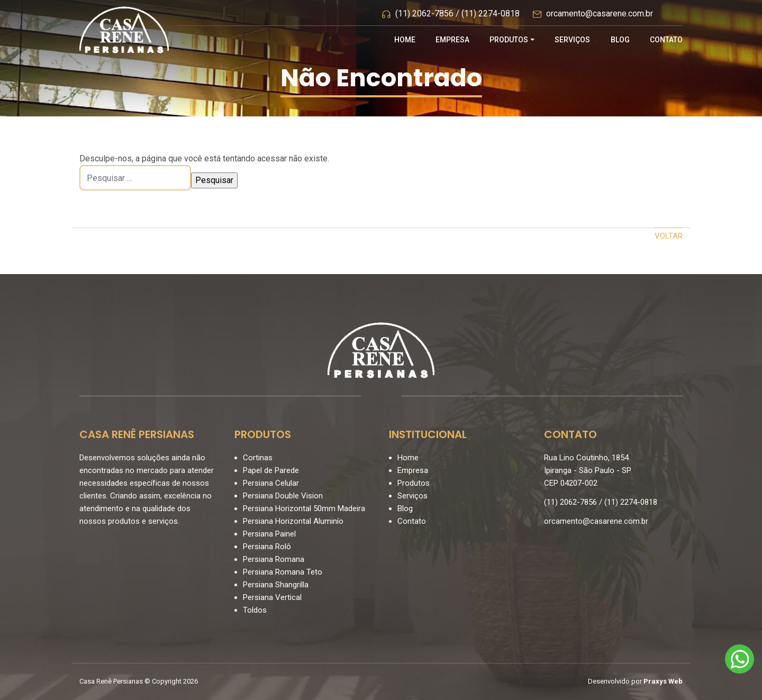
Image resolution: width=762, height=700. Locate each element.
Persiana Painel (269, 534)
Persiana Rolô (267, 547)
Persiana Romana (274, 559)
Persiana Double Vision (283, 496)
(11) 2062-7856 (424, 13)
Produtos (509, 40)
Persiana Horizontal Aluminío (293, 521)
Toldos (255, 610)
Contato (666, 40)
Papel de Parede (271, 470)
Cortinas (258, 458)
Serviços (572, 40)
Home (405, 40)
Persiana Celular (271, 483)
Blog (620, 40)
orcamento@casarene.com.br (600, 13)
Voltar (669, 236)
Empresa (452, 40)
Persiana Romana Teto (283, 572)
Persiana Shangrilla (276, 585)
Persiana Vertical (272, 597)
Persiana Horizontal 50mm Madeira (304, 508)
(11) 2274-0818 (491, 13)
